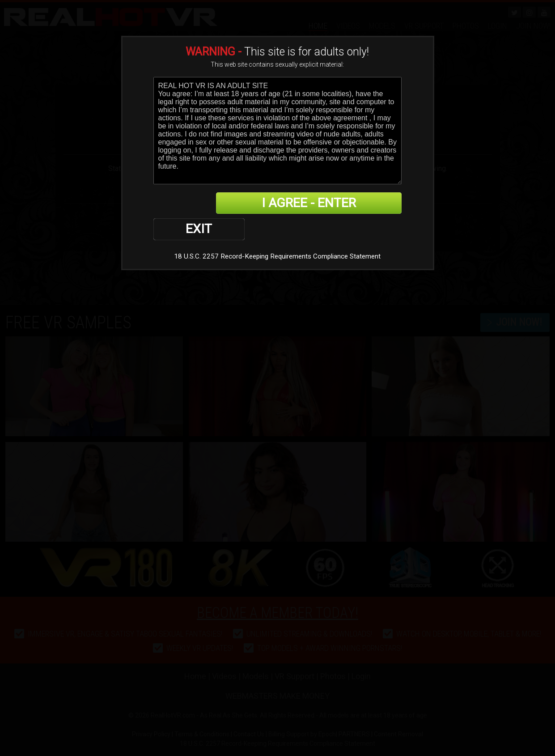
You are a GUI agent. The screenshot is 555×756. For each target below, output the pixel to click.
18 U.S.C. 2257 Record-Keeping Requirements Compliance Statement (277, 231)
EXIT (184, 203)
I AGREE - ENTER (315, 203)
